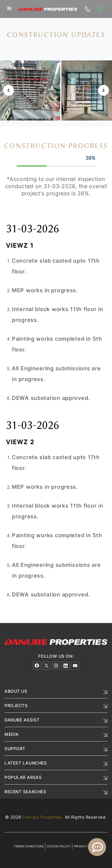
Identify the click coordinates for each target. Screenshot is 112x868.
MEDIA (12, 734)
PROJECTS (16, 705)
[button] (9, 8)
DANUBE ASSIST (22, 720)
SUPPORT (15, 749)
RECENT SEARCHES (25, 792)
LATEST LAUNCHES (26, 763)
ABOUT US (16, 691)
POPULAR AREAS (23, 777)
